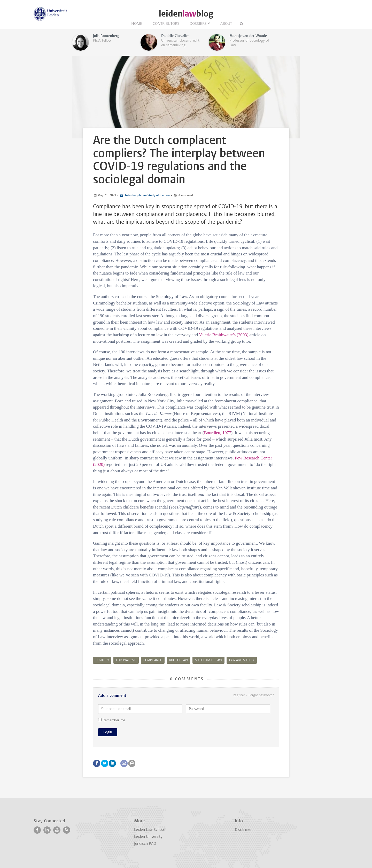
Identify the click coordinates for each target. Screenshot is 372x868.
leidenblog (186, 14)
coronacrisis (126, 660)
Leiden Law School (149, 830)
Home (137, 24)
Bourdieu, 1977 (217, 433)
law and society (242, 660)
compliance (153, 660)
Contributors (166, 24)
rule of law (179, 660)
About (226, 24)
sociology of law (208, 660)
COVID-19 (102, 660)
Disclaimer (243, 830)
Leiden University (148, 837)
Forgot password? (261, 695)
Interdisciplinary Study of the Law (147, 196)
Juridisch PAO (145, 844)
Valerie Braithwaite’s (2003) (224, 335)
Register (239, 695)
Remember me (112, 720)
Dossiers (198, 24)
